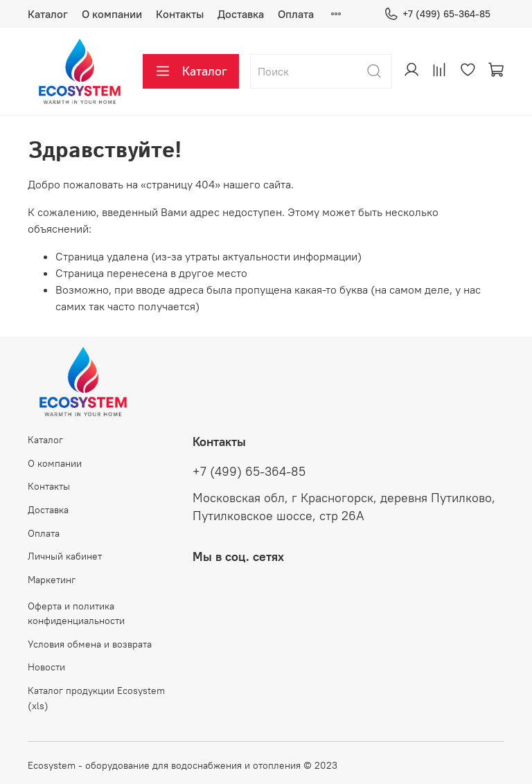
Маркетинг (52, 580)
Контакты (180, 14)
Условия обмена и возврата (90, 644)
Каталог (48, 14)
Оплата (296, 14)
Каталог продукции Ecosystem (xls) (96, 698)
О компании (112, 14)
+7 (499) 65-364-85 (437, 14)
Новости (46, 667)
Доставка (241, 14)
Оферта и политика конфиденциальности (76, 614)
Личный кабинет (65, 556)
